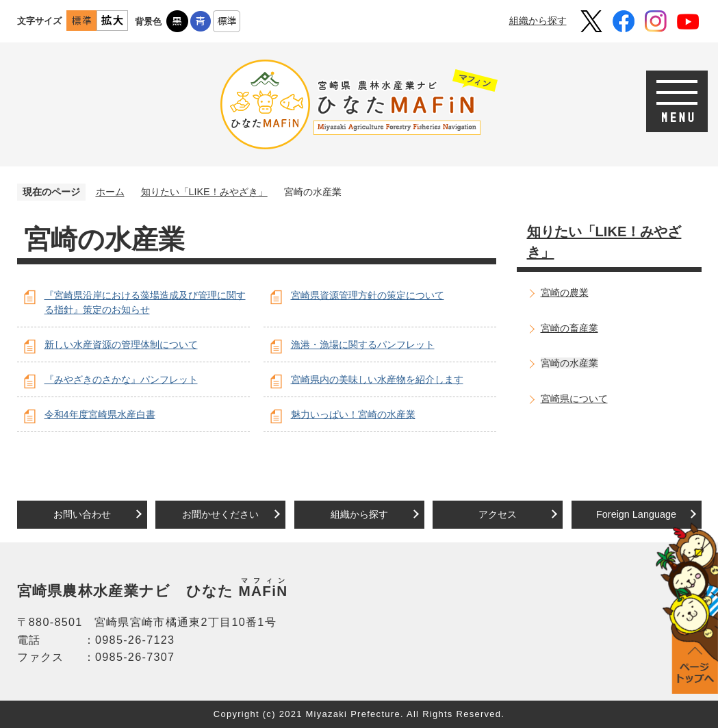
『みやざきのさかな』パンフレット (121, 379)
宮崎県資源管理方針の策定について (368, 295)
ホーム (110, 192)
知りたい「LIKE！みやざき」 (204, 192)
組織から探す (538, 21)
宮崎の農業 (565, 292)
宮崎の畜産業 (569, 328)
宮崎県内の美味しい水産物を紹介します (377, 379)
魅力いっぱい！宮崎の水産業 (353, 414)
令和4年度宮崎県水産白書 (100, 414)
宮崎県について (574, 399)
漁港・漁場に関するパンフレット (363, 344)
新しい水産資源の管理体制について (121, 344)
